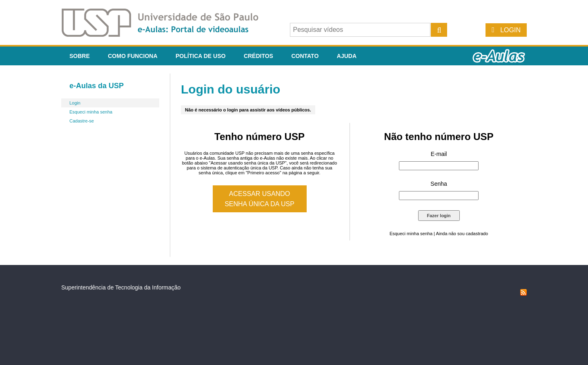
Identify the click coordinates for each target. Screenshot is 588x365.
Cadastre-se (82, 121)
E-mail (439, 154)
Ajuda (347, 56)
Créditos (258, 56)
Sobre (80, 56)
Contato (305, 56)
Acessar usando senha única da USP (259, 199)
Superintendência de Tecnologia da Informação (121, 287)
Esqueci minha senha (91, 112)
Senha (439, 184)
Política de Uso (200, 56)
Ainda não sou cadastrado (462, 234)
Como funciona (133, 56)
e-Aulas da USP (97, 86)
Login (510, 30)
